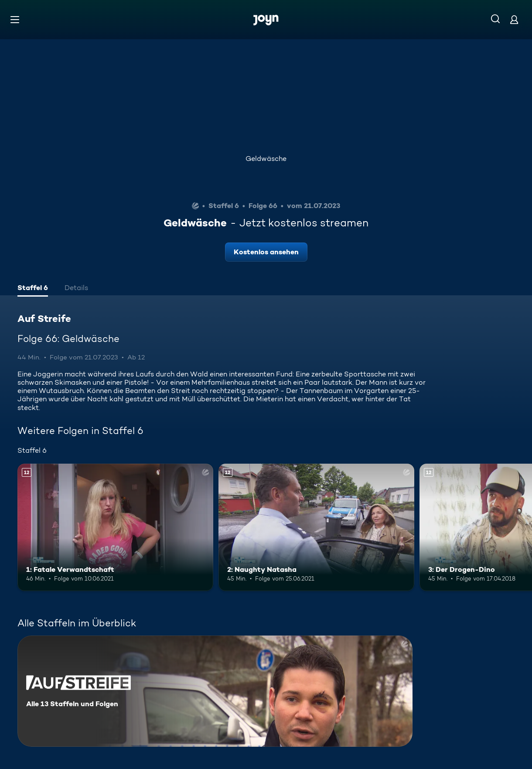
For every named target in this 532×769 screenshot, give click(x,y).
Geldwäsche (266, 159)
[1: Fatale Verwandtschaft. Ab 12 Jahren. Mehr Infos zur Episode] (115, 527)
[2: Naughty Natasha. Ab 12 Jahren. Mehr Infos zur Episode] (316, 527)
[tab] (33, 289)
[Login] (514, 19)
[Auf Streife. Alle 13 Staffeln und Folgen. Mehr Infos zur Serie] (215, 691)
